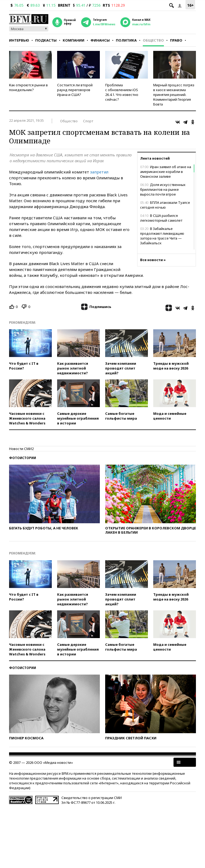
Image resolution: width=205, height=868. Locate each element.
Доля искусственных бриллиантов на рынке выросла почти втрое (163, 189)
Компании (74, 40)
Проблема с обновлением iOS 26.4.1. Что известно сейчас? (122, 92)
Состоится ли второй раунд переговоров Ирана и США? (75, 90)
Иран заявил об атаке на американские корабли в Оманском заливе (166, 172)
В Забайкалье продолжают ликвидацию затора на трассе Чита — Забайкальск (162, 236)
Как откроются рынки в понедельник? (28, 87)
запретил (99, 172)
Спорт (88, 121)
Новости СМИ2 (21, 449)
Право (176, 40)
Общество (153, 40)
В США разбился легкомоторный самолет (161, 218)
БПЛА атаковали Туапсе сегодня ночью (165, 205)
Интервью (19, 40)
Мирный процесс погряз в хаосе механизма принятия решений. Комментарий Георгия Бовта (174, 95)
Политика (126, 40)
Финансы (100, 40)
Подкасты (46, 40)
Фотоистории (23, 458)
